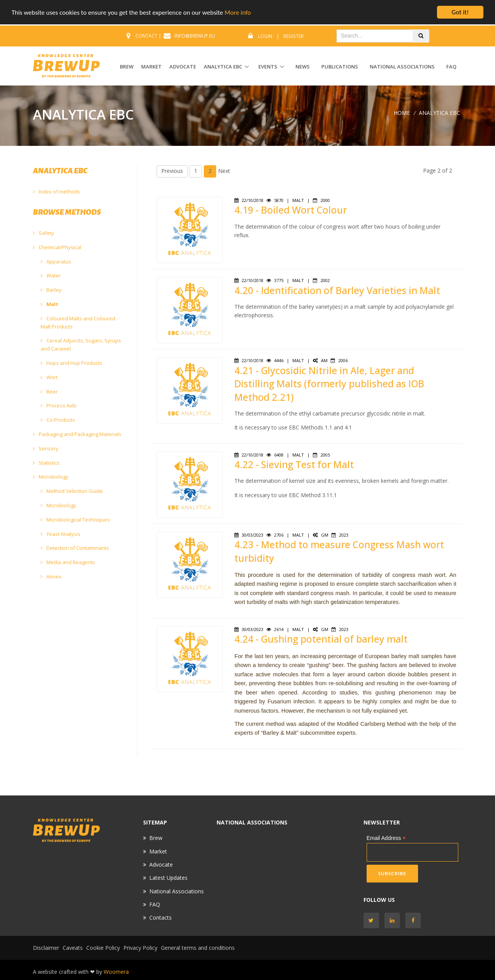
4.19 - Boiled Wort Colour (291, 210)
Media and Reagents (68, 562)
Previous (172, 171)
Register (294, 36)
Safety (44, 233)
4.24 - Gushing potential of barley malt (321, 639)
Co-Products (58, 420)
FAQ (451, 67)
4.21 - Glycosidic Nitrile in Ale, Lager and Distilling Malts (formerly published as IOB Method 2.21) (329, 384)
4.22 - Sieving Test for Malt (294, 464)
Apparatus (56, 262)
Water (51, 275)
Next (224, 171)
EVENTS (268, 67)
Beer (49, 392)
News (303, 67)
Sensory (46, 448)
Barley (51, 290)
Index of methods (56, 192)
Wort (49, 377)
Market (158, 851)
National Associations (402, 67)
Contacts (160, 918)
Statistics (46, 463)
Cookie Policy (103, 948)
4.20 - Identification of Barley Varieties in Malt (337, 290)
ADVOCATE (183, 67)
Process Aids (59, 405)
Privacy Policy (140, 948)
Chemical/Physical (57, 247)
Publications (340, 67)
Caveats (73, 948)
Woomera (116, 972)
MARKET (151, 67)
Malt (49, 304)
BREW (127, 67)
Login (265, 36)
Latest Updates (168, 878)
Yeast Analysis (61, 534)
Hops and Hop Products (71, 363)
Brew (156, 838)
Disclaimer (46, 948)
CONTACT (146, 36)
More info (238, 13)
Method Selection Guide (72, 491)
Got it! (460, 12)
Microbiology (51, 477)
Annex (51, 576)
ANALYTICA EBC (223, 67)
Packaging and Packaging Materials (77, 434)
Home (402, 112)
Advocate (161, 865)
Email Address (386, 838)
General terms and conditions (198, 948)
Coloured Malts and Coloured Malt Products (78, 322)
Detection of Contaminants (75, 548)
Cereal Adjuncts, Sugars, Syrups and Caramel (81, 345)
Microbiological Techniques (75, 520)
